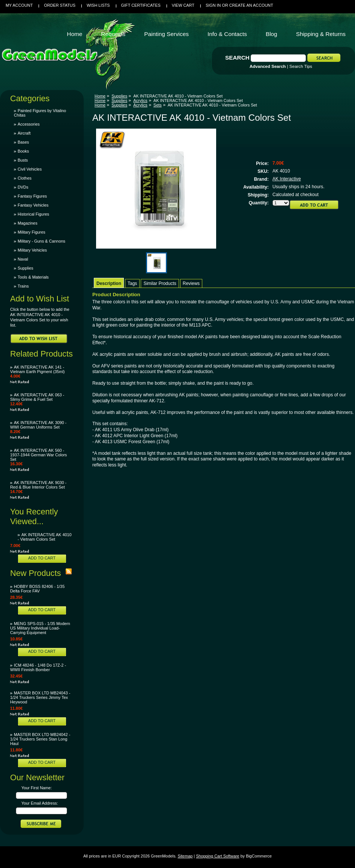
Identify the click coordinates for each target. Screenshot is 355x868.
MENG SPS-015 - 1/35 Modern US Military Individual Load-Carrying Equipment (40, 628)
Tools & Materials (33, 277)
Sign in (213, 5)
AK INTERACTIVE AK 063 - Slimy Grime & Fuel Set (37, 397)
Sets (158, 105)
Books (23, 151)
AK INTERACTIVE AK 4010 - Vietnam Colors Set (45, 537)
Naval (23, 259)
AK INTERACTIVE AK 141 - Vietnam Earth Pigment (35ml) (37, 369)
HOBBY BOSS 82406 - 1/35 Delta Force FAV (37, 589)
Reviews (191, 283)
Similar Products (160, 283)
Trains (23, 286)
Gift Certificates (141, 5)
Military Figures (32, 232)
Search (237, 58)
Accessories (29, 124)
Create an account (251, 5)
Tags (132, 283)
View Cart (183, 5)
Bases (23, 142)
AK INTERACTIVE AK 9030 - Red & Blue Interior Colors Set (38, 485)
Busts (23, 160)
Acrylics (140, 100)
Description (109, 283)
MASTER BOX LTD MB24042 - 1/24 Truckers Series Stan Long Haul (40, 739)
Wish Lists (98, 5)
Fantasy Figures (32, 196)
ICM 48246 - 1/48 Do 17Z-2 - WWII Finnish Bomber (38, 667)
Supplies (26, 268)
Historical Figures (33, 214)
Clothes (25, 178)
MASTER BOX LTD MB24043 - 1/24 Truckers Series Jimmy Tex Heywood (40, 697)
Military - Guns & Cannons (41, 241)
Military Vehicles (32, 250)
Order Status (60, 5)
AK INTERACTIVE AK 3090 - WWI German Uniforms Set (38, 425)
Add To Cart (42, 558)
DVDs (23, 187)
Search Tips (301, 66)
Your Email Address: (40, 803)
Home (100, 96)
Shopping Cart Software (217, 856)
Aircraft (24, 133)
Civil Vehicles (30, 169)
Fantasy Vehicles (33, 205)
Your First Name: (37, 788)
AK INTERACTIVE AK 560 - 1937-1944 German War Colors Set (38, 455)
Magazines (28, 223)
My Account (19, 5)
